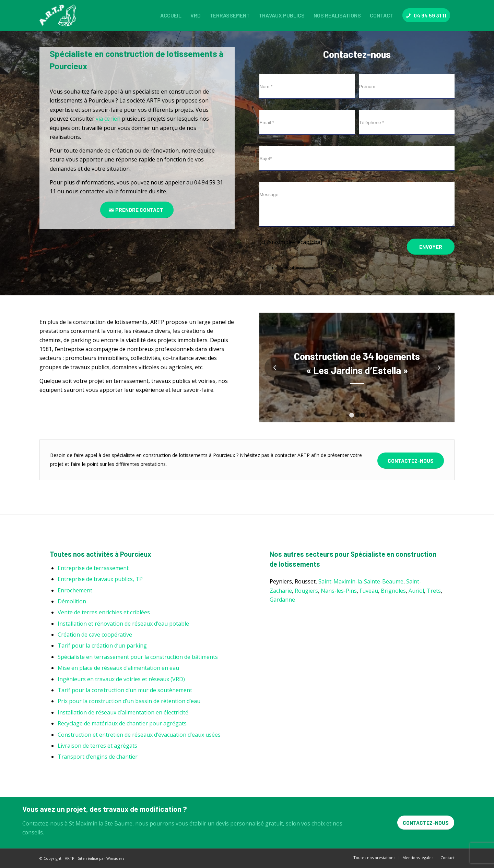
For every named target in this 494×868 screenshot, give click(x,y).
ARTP (70, 858)
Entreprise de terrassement (93, 568)
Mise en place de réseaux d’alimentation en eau (118, 668)
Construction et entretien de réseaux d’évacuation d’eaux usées (139, 735)
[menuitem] (171, 15)
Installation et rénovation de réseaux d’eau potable (123, 624)
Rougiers (306, 591)
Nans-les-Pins (339, 591)
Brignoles (393, 591)
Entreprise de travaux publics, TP (100, 579)
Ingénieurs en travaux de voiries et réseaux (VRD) (121, 679)
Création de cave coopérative (95, 635)
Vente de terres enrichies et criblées (104, 612)
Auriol (416, 591)
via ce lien (108, 119)
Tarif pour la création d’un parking (102, 646)
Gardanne (282, 600)
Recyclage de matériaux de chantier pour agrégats (122, 723)
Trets (434, 591)
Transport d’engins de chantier (98, 757)
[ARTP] (59, 15)
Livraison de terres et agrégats (97, 746)
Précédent (275, 367)
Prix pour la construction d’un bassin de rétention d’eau (129, 701)
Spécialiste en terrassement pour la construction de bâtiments (138, 657)
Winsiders (115, 858)
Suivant (439, 367)
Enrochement (75, 590)
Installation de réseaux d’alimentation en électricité (123, 712)
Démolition (72, 601)
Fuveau (369, 591)
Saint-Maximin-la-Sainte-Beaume (361, 581)
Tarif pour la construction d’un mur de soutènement (125, 690)
